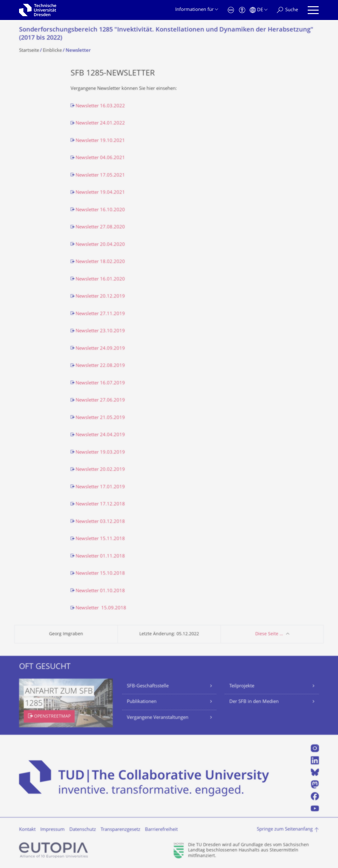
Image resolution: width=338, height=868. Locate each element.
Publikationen (142, 702)
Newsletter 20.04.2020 (100, 245)
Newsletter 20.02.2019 (100, 470)
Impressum (52, 830)
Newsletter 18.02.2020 (100, 262)
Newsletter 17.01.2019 (100, 487)
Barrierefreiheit (161, 830)
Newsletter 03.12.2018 (100, 522)
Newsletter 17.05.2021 (100, 176)
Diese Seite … (269, 634)
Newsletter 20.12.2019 (100, 297)
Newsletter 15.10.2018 (100, 574)
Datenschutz (83, 830)
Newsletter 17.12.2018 (100, 504)
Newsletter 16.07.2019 (100, 383)
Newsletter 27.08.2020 (100, 227)
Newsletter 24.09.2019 (100, 349)
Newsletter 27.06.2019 (100, 400)
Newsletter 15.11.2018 (100, 539)
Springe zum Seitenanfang (285, 829)
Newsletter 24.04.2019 (100, 435)
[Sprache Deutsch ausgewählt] (258, 10)
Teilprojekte (242, 686)
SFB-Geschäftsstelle (148, 686)
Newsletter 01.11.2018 (100, 556)
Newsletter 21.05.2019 (100, 418)
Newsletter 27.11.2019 (100, 314)
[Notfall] (231, 10)
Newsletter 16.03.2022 (100, 106)
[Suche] (287, 10)
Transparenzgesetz (120, 830)
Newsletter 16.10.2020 (100, 210)
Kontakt (27, 830)
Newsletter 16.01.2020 (100, 279)
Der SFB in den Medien (254, 702)
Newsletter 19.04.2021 (100, 193)
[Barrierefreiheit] (242, 10)
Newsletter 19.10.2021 (100, 141)
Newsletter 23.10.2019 (100, 331)
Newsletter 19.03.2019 (100, 453)
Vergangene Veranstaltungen (158, 718)
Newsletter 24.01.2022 (100, 123)
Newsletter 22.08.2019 (100, 366)
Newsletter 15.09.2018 (101, 608)
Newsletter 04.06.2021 (100, 158)
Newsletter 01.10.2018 (100, 591)
